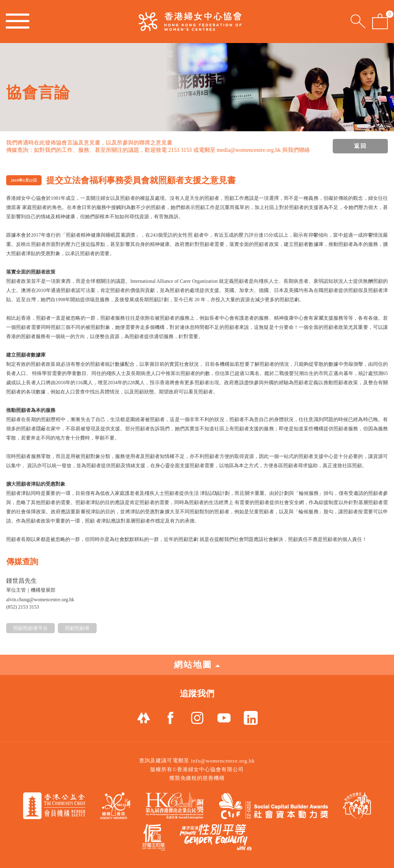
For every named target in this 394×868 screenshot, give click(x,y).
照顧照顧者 (77, 628)
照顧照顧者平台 (30, 628)
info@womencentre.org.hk (223, 761)
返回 (360, 146)
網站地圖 (197, 665)
